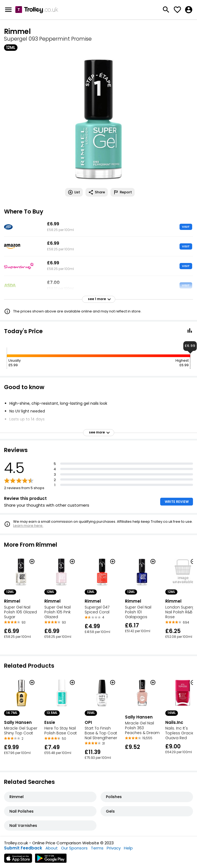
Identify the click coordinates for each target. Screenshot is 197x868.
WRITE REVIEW (177, 502)
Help (128, 848)
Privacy (114, 848)
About (52, 848)
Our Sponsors (74, 848)
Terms (97, 848)
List (74, 192)
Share (97, 192)
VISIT (186, 227)
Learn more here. (28, 526)
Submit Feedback (23, 848)
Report (123, 192)
